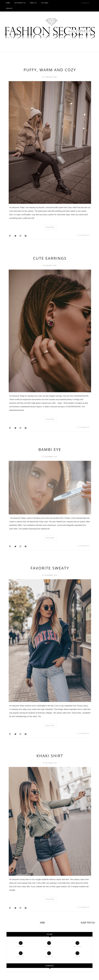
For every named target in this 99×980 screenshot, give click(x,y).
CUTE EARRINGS (50, 258)
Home (42, 923)
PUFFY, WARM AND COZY (50, 70)
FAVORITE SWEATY (50, 568)
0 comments (83, 235)
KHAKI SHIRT (50, 756)
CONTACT (9, 8)
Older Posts (88, 923)
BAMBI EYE (50, 449)
